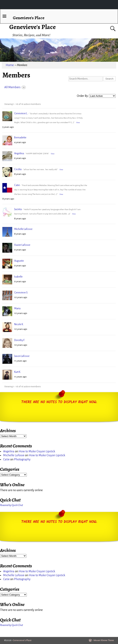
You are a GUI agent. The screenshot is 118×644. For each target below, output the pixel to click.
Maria (17, 308)
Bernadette (20, 137)
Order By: (83, 96)
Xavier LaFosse (22, 245)
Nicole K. (19, 324)
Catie (17, 185)
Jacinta (18, 209)
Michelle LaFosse (23, 229)
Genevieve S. (21, 293)
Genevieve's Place (33, 27)
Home (10, 65)
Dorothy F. (20, 340)
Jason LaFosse (22, 356)
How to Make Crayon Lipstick (37, 451)
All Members (15, 87)
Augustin (19, 261)
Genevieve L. (21, 113)
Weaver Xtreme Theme (104, 640)
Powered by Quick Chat (12, 505)
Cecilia (18, 169)
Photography (22, 459)
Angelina (19, 153)
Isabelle (18, 277)
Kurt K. (18, 372)
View (78, 123)
